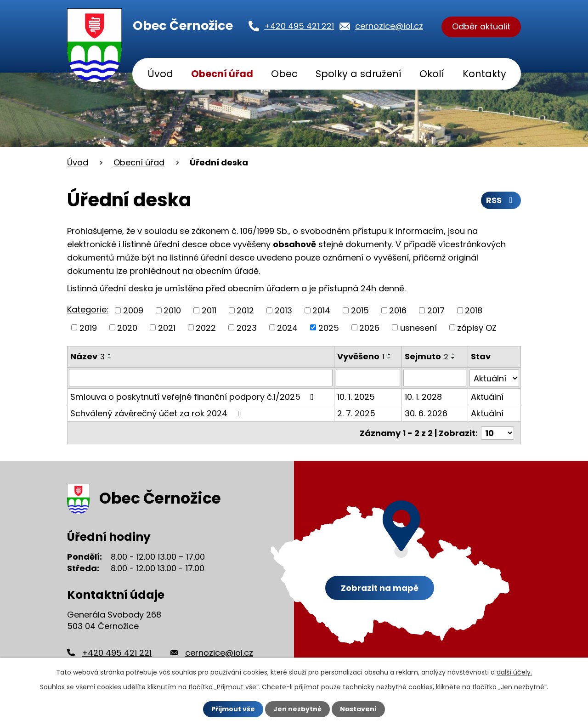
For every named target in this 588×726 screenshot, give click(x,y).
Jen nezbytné (297, 709)
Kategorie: (88, 309)
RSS (501, 201)
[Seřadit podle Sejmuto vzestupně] (454, 354)
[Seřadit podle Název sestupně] (110, 358)
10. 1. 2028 (424, 396)
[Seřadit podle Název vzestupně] (110, 354)
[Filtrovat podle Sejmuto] (435, 378)
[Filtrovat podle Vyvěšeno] (368, 378)
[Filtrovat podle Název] (201, 378)
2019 (88, 327)
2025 (329, 327)
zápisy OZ (477, 327)
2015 (360, 310)
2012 (245, 310)
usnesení (418, 327)
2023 (247, 327)
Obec (284, 74)
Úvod (160, 74)
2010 (172, 310)
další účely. (514, 672)
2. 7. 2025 (356, 413)
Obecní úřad (222, 74)
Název (88, 356)
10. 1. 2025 (356, 396)
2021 (167, 327)
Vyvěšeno (361, 356)
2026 (369, 327)
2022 (206, 327)
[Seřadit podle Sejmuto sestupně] (454, 358)
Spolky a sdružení (359, 74)
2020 (127, 327)
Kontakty (484, 74)
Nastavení (358, 709)
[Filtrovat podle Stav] (494, 378)
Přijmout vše (233, 709)
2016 (398, 310)
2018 (474, 310)
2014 (321, 310)
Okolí (432, 74)
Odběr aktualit (481, 27)
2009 (133, 310)
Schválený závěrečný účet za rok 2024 (157, 413)
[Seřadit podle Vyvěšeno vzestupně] (390, 354)
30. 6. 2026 (427, 413)
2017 (436, 310)
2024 (287, 327)
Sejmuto (427, 356)
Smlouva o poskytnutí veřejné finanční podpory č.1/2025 (194, 396)
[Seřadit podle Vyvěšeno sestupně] (390, 358)
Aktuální (487, 396)
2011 (209, 310)
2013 (283, 310)
